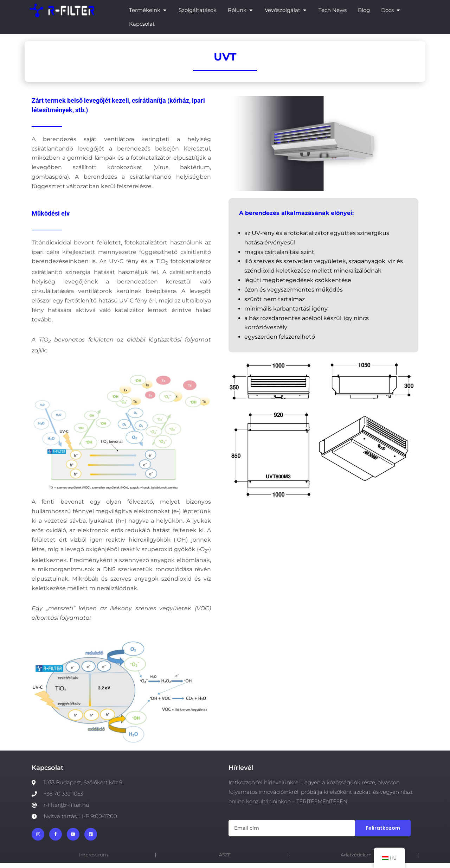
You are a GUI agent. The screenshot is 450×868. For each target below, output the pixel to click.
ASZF (225, 860)
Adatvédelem (356, 860)
